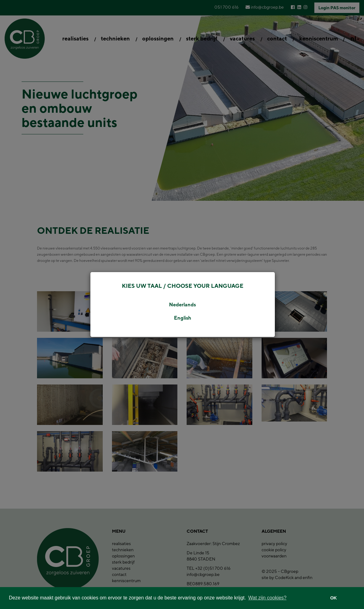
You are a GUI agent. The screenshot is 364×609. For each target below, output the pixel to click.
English (183, 318)
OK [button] (333, 598)
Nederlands (182, 305)
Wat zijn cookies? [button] (267, 598)
